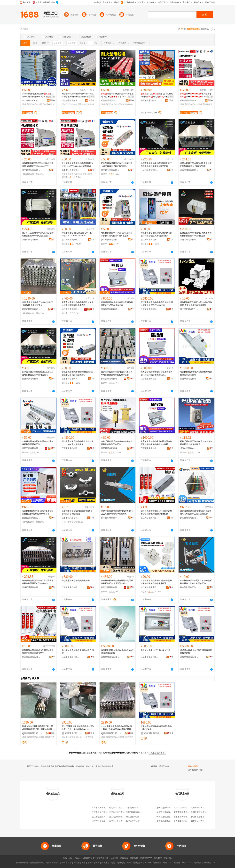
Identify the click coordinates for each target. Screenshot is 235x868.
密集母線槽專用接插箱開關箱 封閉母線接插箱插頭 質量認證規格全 (117, 582)
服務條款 (124, 858)
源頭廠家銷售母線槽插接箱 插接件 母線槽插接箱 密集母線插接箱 (157, 304)
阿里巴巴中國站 (53, 863)
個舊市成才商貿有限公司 (202, 821)
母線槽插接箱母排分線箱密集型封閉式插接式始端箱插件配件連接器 (117, 234)
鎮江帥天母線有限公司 (136, 821)
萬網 (165, 863)
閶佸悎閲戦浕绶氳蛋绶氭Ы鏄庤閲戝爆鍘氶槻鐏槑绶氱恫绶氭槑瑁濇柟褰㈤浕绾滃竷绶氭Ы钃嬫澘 (78, 95)
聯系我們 (158, 858)
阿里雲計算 (138, 863)
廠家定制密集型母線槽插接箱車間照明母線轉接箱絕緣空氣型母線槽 (117, 373)
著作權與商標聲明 (101, 858)
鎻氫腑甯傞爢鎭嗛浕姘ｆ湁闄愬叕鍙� (189, 100)
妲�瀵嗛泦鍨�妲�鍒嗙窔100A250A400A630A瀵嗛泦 (196, 95)
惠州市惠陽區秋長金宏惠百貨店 (170, 808)
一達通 (207, 863)
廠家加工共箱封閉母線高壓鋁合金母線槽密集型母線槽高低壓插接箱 (38, 234)
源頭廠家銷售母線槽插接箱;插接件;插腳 (78, 652)
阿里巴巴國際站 (37, 863)
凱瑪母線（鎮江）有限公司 (121, 808)
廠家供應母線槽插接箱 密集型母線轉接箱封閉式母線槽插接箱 (117, 304)
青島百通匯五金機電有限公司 (169, 817)
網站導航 (168, 858)
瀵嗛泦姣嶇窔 (204, 104)
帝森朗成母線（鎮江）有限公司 (140, 808)
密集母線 (78, 174)
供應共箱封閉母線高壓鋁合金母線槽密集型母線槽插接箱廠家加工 (196, 165)
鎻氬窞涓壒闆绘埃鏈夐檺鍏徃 (110, 100)
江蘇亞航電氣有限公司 (189, 240)
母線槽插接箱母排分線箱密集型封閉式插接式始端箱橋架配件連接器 (38, 512)
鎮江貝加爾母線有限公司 (120, 817)
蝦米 (129, 863)
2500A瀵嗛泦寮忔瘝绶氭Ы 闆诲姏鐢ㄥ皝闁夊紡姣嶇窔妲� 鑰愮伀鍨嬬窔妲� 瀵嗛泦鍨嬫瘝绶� (117, 728)
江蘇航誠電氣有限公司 (150, 170)
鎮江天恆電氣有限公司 (150, 240)
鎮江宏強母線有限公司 (102, 817)
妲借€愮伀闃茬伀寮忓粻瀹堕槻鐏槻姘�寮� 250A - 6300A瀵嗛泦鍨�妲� (117, 95)
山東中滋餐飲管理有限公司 (185, 817)
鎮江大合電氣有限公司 (150, 518)
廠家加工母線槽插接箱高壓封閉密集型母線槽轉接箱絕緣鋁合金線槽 (156, 443)
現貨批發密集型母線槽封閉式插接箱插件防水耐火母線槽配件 (38, 652)
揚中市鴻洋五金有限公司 (71, 518)
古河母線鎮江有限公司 (102, 812)
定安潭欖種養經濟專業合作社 (169, 821)
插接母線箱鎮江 (166, 766)
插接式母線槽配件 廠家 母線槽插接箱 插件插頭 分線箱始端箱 (196, 443)
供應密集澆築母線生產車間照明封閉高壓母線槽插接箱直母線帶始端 (156, 165)
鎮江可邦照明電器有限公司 (110, 448)
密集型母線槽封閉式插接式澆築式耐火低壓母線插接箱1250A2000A (117, 165)
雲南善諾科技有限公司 (201, 808)
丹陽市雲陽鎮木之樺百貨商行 (189, 448)
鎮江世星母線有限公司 (119, 821)
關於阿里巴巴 (146, 858)
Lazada (215, 863)
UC (170, 863)
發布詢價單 (193, 766)
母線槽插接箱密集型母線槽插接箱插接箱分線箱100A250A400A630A (38, 165)
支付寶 (177, 863)
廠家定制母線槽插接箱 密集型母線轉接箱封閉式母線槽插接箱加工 (157, 373)
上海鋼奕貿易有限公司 (183, 821)
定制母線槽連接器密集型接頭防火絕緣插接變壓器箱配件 (38, 443)
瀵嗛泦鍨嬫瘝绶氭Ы (31, 104)
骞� (52, 100)
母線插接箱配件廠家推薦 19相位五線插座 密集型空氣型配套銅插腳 (196, 304)
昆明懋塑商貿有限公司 (201, 812)
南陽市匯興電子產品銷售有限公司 (188, 812)
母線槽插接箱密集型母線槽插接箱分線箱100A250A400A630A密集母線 (77, 165)
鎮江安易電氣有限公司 (71, 309)
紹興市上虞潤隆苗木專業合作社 (170, 812)
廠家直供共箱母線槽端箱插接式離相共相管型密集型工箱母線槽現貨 (196, 512)
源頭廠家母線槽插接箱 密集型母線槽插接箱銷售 (196, 652)
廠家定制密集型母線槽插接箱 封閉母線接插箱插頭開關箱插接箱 (78, 304)
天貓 (84, 863)
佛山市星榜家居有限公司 (202, 817)
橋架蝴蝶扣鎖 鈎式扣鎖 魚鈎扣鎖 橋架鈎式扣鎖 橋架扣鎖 (77, 512)
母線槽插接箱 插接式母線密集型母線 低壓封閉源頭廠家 (196, 373)
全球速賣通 (67, 863)
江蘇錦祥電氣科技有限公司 (31, 518)
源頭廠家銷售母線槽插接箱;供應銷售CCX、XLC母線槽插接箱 (78, 443)
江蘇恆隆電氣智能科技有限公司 (110, 309)
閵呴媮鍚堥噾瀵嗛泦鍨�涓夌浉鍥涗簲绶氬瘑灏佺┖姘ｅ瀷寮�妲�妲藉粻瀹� (38, 95)
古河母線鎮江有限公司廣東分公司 (124, 812)
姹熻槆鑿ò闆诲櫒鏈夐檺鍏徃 (153, 733)
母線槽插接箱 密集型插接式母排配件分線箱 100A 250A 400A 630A (78, 234)
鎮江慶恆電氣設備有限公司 (71, 240)
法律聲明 (114, 858)
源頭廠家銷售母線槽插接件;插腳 (76, 581)
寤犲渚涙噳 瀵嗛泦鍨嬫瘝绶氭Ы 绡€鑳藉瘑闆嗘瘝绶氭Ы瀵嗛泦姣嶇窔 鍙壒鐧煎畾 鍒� (38, 728)
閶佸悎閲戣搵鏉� (70, 104)
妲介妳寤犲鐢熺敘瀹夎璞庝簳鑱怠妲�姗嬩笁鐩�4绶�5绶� (157, 95)
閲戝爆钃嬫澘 (84, 104)
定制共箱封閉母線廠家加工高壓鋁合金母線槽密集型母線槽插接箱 (38, 373)
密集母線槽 (87, 174)
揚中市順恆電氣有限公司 (31, 170)
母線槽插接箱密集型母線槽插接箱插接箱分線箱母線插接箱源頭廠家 (156, 234)
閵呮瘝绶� (45, 104)
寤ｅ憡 (52, 97)
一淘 (97, 863)
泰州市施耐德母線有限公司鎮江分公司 (143, 812)
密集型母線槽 (68, 174)
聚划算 (91, 863)
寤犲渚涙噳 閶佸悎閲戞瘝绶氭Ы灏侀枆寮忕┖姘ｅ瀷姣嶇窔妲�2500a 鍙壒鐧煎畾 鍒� (78, 728)
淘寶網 (77, 863)
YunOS (148, 863)
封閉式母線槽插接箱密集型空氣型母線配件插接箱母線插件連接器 (156, 582)
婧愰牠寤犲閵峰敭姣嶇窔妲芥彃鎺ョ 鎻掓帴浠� (157, 728)
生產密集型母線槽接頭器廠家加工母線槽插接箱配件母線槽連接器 (196, 234)
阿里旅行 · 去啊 (108, 863)
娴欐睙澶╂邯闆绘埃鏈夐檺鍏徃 (150, 100)
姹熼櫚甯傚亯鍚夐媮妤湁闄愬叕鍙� (71, 100)
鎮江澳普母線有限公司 (136, 817)
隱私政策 (134, 858)
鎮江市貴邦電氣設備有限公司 (31, 309)
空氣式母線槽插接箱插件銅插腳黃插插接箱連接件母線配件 (117, 443)
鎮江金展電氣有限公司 (189, 518)
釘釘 (190, 863)
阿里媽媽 (121, 863)
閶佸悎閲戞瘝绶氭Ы (70, 737)
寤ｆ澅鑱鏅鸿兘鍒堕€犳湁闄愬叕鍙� (31, 100)
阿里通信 (157, 863)
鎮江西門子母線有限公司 (102, 821)
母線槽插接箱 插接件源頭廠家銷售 (156, 650)
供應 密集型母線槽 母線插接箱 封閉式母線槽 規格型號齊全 (38, 304)
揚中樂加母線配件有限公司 (189, 309)
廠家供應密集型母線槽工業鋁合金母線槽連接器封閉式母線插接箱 (38, 582)
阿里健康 (198, 863)
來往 (184, 863)
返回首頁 (145, 753)
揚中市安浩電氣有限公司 (110, 170)
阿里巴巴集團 (22, 863)
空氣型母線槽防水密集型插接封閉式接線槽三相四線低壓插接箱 (77, 373)
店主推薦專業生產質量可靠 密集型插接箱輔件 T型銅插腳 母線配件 (196, 582)
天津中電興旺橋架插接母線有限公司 (107, 808)
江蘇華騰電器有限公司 (150, 309)
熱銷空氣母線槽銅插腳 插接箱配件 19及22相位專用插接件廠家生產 (117, 512)
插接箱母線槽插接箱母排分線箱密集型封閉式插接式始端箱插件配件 (156, 512)
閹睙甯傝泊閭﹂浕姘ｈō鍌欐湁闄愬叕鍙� (34, 733)
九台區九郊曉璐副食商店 (184, 808)
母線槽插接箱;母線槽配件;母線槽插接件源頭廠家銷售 (117, 652)
